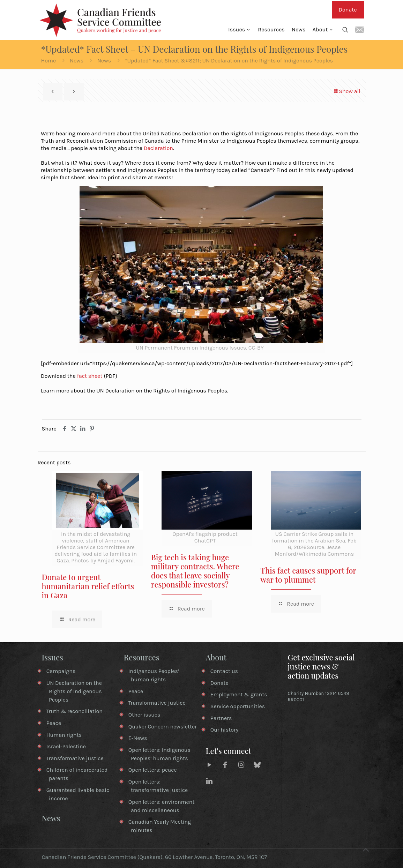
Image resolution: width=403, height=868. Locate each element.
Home (49, 61)
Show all (347, 91)
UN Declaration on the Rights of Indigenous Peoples (74, 691)
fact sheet (89, 376)
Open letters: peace (153, 770)
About (216, 657)
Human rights (64, 735)
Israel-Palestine (66, 746)
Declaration (158, 148)
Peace (54, 723)
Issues (53, 657)
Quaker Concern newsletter (163, 727)
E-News (138, 738)
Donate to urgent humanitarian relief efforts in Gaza (88, 586)
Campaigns (61, 671)
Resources (142, 657)
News (77, 61)
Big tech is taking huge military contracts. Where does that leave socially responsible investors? (195, 571)
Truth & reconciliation (74, 711)
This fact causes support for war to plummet (308, 575)
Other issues (144, 715)
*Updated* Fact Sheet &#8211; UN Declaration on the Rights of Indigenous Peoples (229, 61)
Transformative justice (75, 758)
